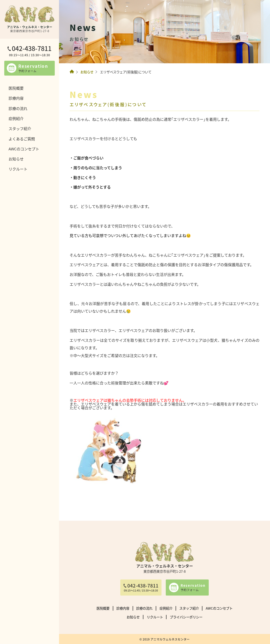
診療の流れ (18, 108)
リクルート (18, 169)
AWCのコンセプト (24, 149)
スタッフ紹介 (20, 128)
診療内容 (16, 98)
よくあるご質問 (22, 139)
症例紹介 (16, 118)
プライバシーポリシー (186, 617)
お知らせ (16, 159)
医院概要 (16, 88)
